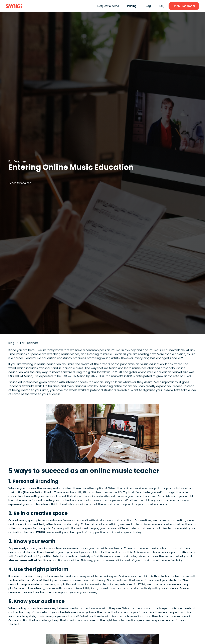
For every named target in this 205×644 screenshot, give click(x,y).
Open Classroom (184, 6)
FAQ (162, 6)
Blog (148, 6)
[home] (14, 6)
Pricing (132, 6)
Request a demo (108, 6)
